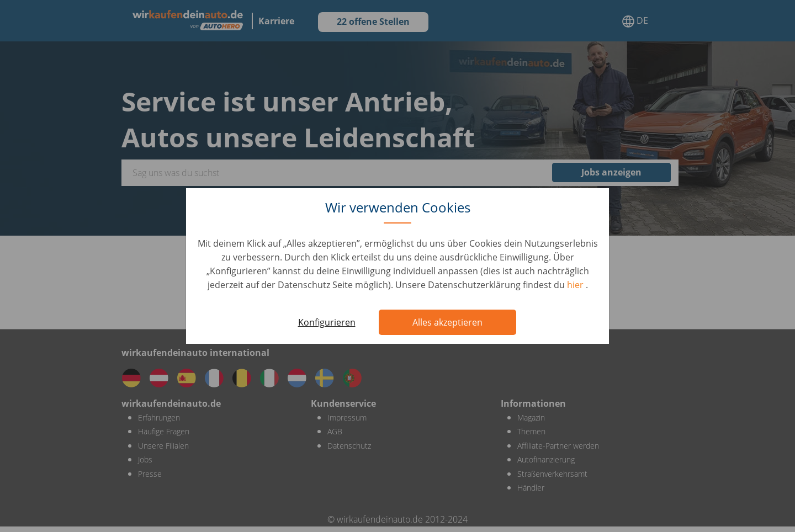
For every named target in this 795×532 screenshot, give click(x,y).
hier (576, 285)
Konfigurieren (327, 322)
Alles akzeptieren (447, 322)
